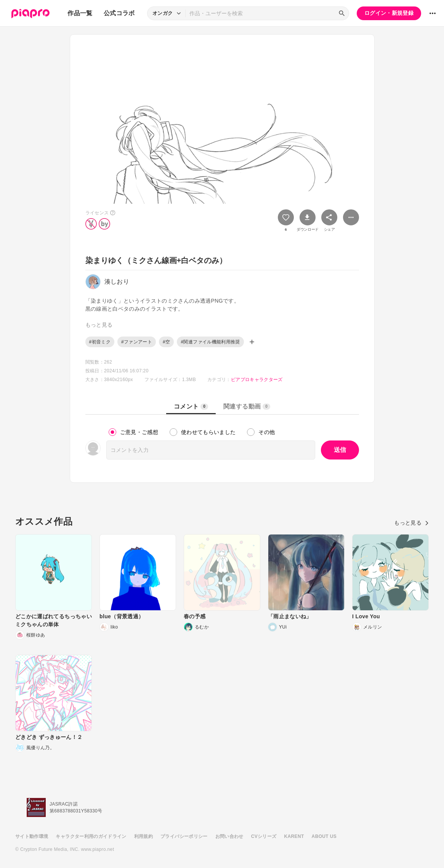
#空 (166, 342)
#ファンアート (137, 342)
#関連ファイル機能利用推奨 (210, 342)
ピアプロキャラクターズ (257, 380)
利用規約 (143, 836)
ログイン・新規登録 (389, 13)
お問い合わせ (229, 836)
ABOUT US (324, 836)
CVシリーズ (264, 836)
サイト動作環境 (32, 836)
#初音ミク (100, 342)
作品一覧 (80, 13)
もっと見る (411, 523)
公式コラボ (119, 13)
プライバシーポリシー (184, 836)
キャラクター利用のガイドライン (91, 836)
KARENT (294, 836)
